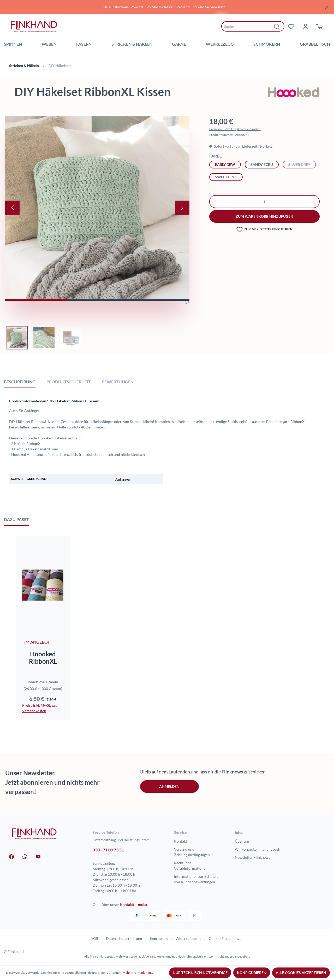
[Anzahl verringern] (216, 202)
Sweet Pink (226, 177)
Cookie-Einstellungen (226, 938)
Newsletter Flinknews (252, 857)
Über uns (242, 841)
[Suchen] (277, 26)
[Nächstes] (182, 208)
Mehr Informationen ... (138, 973)
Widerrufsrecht (188, 938)
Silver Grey (302, 164)
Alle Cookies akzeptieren (301, 973)
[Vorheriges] (12, 208)
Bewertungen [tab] (118, 382)
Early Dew (225, 164)
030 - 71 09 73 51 (108, 850)
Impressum (159, 938)
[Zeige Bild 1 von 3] (36, 300)
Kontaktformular (134, 905)
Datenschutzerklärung (124, 938)
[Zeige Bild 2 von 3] (97, 300)
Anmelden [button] (169, 786)
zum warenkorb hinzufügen (264, 216)
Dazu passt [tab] (16, 519)
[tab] (20, 382)
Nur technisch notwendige (200, 973)
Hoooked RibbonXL (43, 658)
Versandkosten (156, 956)
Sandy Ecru (262, 164)
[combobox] (249, 26)
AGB (94, 938)
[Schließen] (327, 6)
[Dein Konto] (305, 26)
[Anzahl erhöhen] (313, 202)
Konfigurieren (252, 973)
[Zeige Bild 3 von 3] (159, 300)
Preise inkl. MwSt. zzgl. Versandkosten (235, 129)
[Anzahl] (264, 202)
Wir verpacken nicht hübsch (258, 849)
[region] (167, 7)
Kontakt (181, 841)
